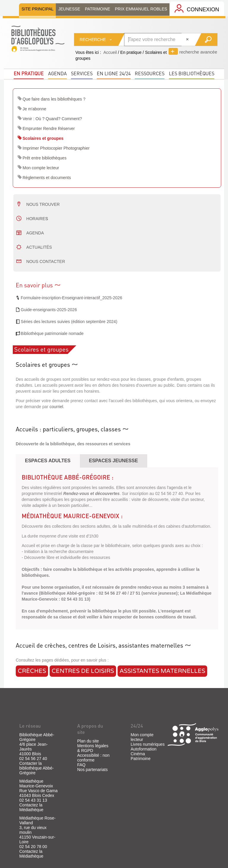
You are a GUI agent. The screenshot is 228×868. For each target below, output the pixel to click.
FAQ (81, 765)
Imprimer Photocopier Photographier (56, 148)
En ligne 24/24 (114, 73)
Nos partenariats (92, 770)
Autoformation (144, 749)
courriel (56, 407)
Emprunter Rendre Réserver (49, 129)
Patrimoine (141, 759)
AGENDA (35, 233)
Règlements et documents (47, 178)
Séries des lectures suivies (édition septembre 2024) (69, 322)
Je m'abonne (34, 109)
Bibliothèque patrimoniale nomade (52, 333)
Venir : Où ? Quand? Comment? (52, 119)
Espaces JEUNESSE (114, 461)
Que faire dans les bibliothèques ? (54, 99)
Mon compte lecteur (41, 168)
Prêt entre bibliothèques (45, 158)
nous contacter (46, 261)
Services (82, 73)
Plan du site (88, 741)
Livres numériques (148, 744)
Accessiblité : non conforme (93, 758)
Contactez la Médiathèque (31, 807)
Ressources (150, 73)
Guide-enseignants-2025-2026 (49, 310)
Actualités (39, 247)
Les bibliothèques (192, 73)
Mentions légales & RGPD (93, 748)
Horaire (36, 219)
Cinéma (138, 754)
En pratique (29, 73)
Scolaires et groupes (43, 138)
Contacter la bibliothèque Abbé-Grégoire (37, 768)
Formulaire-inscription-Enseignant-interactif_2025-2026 (72, 298)
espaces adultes (48, 461)
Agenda (57, 73)
